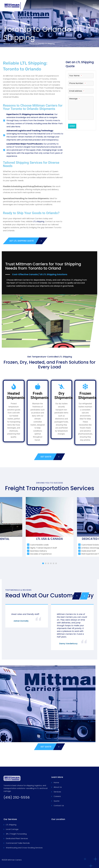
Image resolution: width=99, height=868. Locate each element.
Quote (57, 801)
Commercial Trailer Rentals (18, 843)
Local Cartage (12, 829)
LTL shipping (39, 221)
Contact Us (59, 806)
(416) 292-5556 (17, 797)
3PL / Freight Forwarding (16, 834)
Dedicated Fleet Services (17, 838)
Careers (57, 796)
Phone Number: (78, 83)
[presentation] (77, 596)
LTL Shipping (11, 825)
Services (57, 792)
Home (56, 782)
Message (75, 99)
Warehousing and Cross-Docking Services (24, 848)
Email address (77, 91)
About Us (58, 787)
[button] (43, 563)
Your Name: (76, 76)
